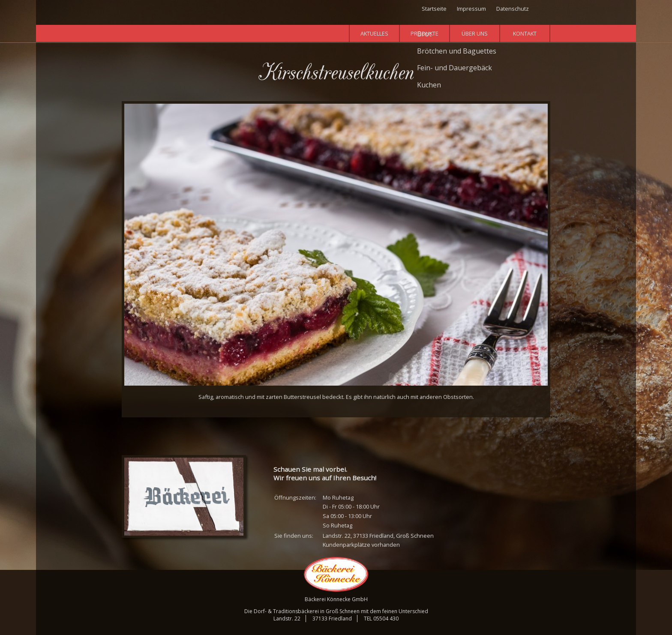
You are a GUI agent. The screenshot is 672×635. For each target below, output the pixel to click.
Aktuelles (374, 33)
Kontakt (525, 33)
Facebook (545, 10)
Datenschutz (513, 9)
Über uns (475, 33)
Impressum (471, 9)
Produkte (424, 33)
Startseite (434, 9)
